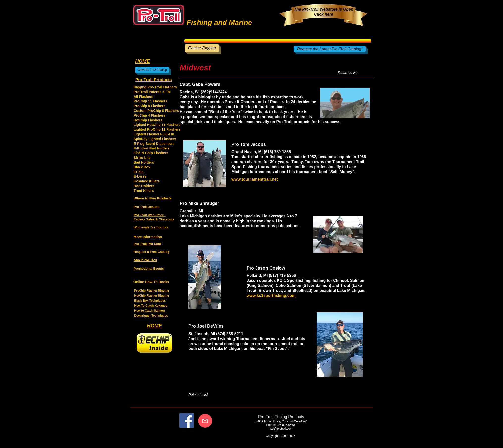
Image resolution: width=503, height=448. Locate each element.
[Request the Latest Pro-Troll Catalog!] (330, 49)
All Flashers (143, 97)
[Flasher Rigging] (202, 48)
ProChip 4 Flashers (149, 115)
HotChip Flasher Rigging (152, 296)
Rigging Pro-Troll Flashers (155, 87)
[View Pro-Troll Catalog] (152, 70)
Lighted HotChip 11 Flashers (157, 125)
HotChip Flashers (148, 120)
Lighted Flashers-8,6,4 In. (154, 134)
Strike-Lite (142, 158)
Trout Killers (144, 191)
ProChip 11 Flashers (150, 101)
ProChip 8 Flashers (149, 106)
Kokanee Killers (147, 181)
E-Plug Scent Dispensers (154, 144)
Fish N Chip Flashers (151, 153)
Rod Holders (144, 186)
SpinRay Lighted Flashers (155, 139)
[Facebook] (187, 420)
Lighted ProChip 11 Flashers (157, 129)
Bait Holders (144, 162)
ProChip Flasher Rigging (152, 291)
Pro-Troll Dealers (146, 207)
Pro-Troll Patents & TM (152, 92)
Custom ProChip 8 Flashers (156, 111)
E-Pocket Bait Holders (152, 148)
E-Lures (140, 176)
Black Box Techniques (150, 301)
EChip (139, 172)
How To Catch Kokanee (150, 306)
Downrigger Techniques (151, 316)
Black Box (142, 167)
